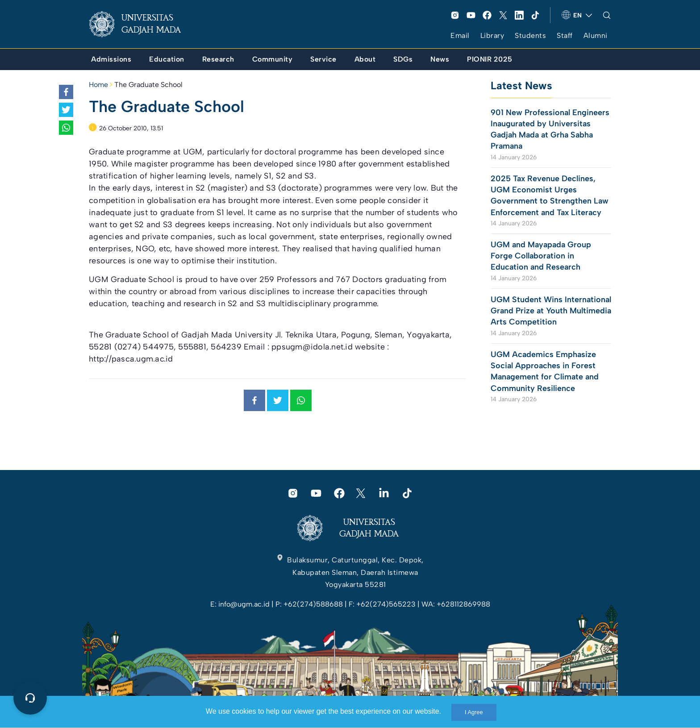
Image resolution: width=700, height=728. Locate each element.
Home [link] (98, 85)
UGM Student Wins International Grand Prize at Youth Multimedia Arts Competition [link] (551, 311)
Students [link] (530, 35)
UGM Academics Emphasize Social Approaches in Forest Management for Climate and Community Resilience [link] (545, 371)
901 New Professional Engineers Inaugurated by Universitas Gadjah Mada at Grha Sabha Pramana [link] (550, 129)
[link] (142, 24)
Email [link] (460, 35)
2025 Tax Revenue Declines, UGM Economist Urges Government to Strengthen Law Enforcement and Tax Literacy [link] (550, 196)
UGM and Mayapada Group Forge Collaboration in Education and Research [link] (541, 256)
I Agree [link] (474, 712)
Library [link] (492, 35)
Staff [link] (565, 35)
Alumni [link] (596, 35)
